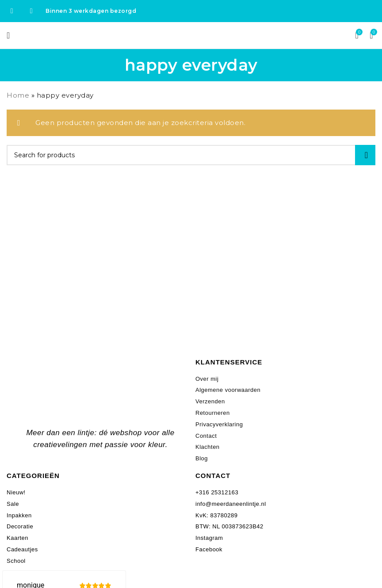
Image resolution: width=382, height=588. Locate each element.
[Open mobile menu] (8, 35)
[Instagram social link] (31, 11)
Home (18, 95)
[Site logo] (191, 35)
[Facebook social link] (12, 11)
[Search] (191, 155)
